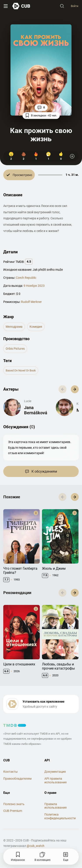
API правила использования (56, 771)
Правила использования (56, 797)
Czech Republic (26, 278)
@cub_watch (36, 837)
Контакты (10, 763)
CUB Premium (13, 802)
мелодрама (14, 327)
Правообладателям (17, 770)
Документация (55, 763)
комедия (36, 327)
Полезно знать (14, 795)
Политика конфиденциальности (60, 807)
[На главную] (21, 6)
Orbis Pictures (15, 349)
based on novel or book (21, 370)
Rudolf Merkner (31, 302)
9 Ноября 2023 (34, 286)
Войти (75, 6)
